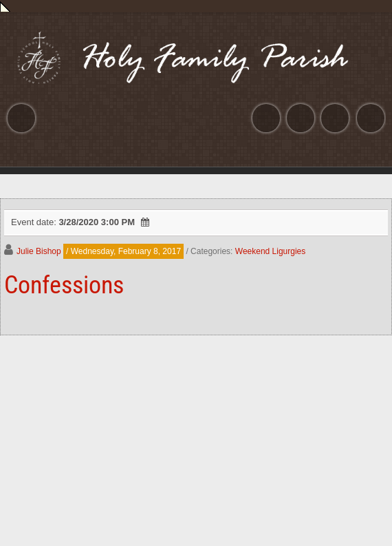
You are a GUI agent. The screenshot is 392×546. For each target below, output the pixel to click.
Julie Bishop (39, 251)
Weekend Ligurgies (271, 251)
